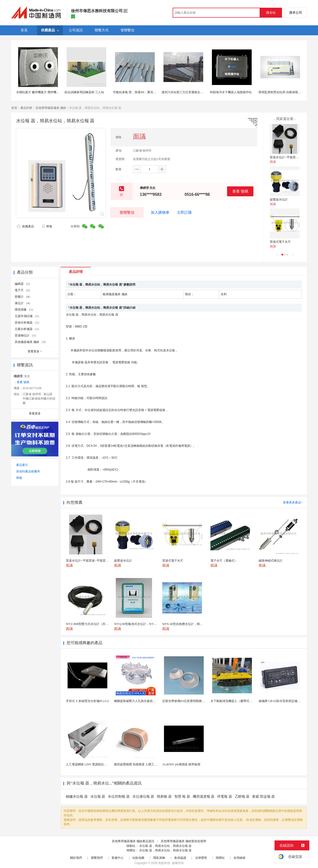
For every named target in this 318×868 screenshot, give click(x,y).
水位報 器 (98, 797)
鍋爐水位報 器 (77, 797)
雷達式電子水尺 (280, 242)
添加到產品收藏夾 (28, 471)
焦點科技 (164, 863)
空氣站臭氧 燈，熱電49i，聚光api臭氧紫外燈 (142, 92)
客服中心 (118, 858)
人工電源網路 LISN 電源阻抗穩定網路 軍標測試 (97, 764)
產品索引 (22, 465)
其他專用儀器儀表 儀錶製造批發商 (183, 841)
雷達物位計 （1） (26, 335)
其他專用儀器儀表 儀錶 (51, 108)
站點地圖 (138, 858)
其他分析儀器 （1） (28, 323)
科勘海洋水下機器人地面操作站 (231, 92)
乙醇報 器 (242, 797)
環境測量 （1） (25, 310)
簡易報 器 (164, 797)
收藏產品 (25, 226)
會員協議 (180, 858)
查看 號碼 (240, 191)
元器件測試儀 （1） (28, 316)
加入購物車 (160, 212)
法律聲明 (201, 858)
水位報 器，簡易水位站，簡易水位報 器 (165, 846)
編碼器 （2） (23, 284)
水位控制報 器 (119, 797)
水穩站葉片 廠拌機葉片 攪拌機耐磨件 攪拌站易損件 (50, 92)
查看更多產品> (293, 502)
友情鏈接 (239, 858)
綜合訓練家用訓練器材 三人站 (84, 92)
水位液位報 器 (143, 797)
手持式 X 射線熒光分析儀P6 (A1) (87, 701)
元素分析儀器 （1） (28, 329)
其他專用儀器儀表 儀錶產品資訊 (133, 841)
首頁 (14, 108)
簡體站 (220, 858)
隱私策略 (159, 858)
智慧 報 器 (182, 797)
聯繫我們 (97, 858)
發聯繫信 (127, 212)
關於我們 (76, 858)
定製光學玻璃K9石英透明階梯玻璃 (185, 701)
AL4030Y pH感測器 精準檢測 (181, 764)
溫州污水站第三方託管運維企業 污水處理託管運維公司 (198, 92)
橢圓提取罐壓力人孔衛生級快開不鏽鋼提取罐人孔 (147, 701)
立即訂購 (184, 212)
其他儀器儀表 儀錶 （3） (31, 342)
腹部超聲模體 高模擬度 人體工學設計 (139, 764)
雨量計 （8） (23, 297)
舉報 (47, 226)
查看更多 (35, 351)
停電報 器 (225, 797)
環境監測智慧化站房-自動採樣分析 (281, 92)
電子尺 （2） (23, 290)
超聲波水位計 (279, 200)
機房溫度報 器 (204, 797)
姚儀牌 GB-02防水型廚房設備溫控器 (282, 701)
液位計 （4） (23, 303)
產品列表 (26, 108)
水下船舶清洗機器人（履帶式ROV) (233, 701)
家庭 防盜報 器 (263, 797)
